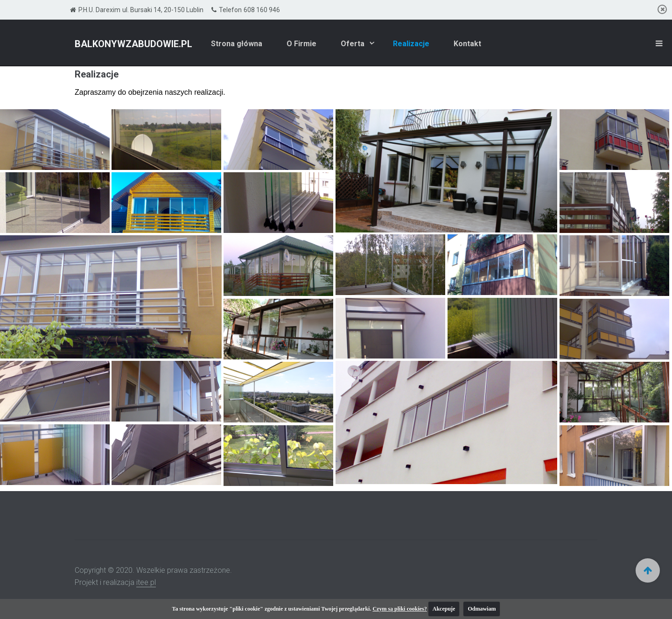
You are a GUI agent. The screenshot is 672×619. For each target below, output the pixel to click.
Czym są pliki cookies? (399, 609)
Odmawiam (482, 609)
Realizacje (411, 44)
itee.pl (146, 582)
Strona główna (237, 44)
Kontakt (467, 44)
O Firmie (301, 44)
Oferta (353, 44)
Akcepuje (444, 609)
